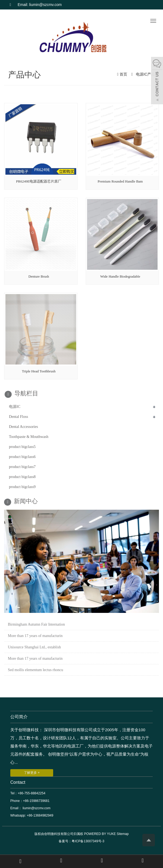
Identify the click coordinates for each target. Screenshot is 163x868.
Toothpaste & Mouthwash (29, 437)
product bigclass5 (22, 447)
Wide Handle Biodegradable (120, 276)
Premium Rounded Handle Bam (120, 181)
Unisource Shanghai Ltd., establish (34, 647)
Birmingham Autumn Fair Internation (36, 624)
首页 (123, 74)
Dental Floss (18, 417)
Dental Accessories (23, 427)
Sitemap (123, 834)
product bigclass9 (22, 487)
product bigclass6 (22, 457)
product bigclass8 (22, 477)
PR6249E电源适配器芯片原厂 (39, 181)
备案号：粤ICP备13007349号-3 (81, 841)
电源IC (15, 407)
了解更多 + (32, 773)
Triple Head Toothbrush (39, 371)
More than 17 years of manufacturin (35, 636)
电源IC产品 (145, 74)
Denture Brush (39, 276)
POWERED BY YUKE (100, 834)
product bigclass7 (22, 467)
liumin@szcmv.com (36, 808)
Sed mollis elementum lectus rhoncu (36, 670)
